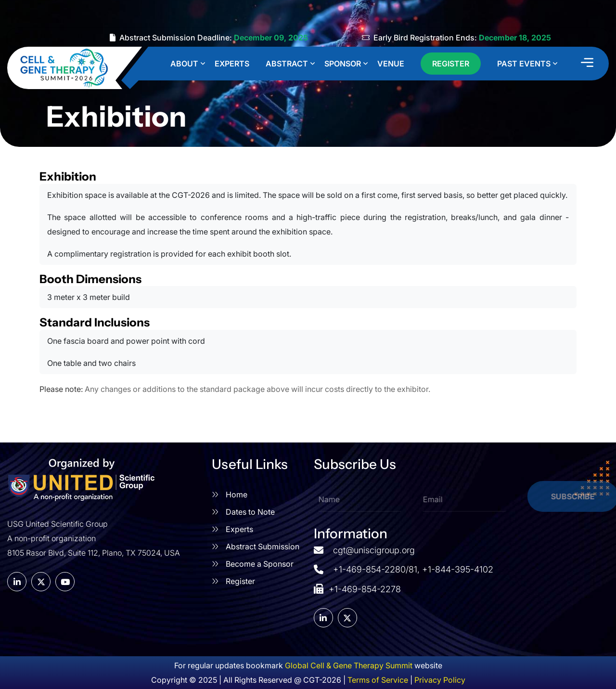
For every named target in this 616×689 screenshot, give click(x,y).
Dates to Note (250, 512)
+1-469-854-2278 (357, 588)
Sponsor (343, 64)
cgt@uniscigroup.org (374, 550)
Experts (232, 64)
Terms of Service (378, 680)
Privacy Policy (440, 680)
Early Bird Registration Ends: (456, 38)
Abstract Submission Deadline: (209, 38)
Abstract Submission (263, 546)
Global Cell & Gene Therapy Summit (349, 665)
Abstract (287, 64)
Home (237, 494)
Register (240, 581)
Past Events (524, 64)
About (184, 64)
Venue (391, 64)
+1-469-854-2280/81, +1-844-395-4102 (413, 569)
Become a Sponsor (260, 564)
